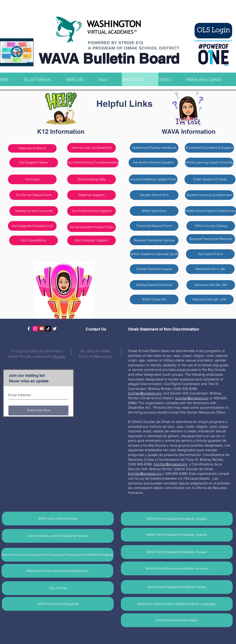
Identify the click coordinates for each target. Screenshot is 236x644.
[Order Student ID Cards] (210, 179)
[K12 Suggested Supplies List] (32, 226)
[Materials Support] (92, 195)
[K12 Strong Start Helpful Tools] (92, 227)
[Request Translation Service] (154, 240)
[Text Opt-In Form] (210, 254)
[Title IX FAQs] (58, 588)
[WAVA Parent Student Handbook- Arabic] (177, 587)
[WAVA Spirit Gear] (154, 211)
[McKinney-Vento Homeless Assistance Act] (57, 571)
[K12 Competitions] (33, 240)
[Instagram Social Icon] (35, 329)
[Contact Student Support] (154, 269)
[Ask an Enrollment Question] (153, 163)
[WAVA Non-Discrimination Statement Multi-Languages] (177, 604)
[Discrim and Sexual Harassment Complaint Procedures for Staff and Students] (57, 555)
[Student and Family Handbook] (154, 148)
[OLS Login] (213, 31)
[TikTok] (48, 329)
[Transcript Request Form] (154, 226)
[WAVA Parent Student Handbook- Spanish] (177, 535)
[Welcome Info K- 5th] (210, 269)
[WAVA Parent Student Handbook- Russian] (177, 552)
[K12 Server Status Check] (34, 195)
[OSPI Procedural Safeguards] (58, 604)
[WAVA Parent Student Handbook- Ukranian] (177, 568)
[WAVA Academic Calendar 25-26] (154, 254)
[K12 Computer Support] (92, 240)
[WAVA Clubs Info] (154, 299)
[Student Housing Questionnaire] (209, 195)
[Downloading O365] (92, 179)
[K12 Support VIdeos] (34, 163)
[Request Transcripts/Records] (211, 239)
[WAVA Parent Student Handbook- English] (177, 519)
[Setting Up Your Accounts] (34, 211)
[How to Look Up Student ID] (92, 148)
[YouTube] (42, 329)
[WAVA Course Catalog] (211, 226)
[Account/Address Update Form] (153, 179)
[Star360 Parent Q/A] (154, 195)
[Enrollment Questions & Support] (209, 148)
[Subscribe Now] (38, 410)
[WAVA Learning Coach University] (209, 163)
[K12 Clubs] (32, 179)
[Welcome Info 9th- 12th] (209, 299)
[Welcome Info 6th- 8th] (211, 285)
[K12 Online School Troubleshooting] (93, 163)
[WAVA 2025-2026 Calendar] (58, 519)
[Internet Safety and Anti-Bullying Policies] (58, 536)
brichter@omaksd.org (170, 464)
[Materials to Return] (32, 148)
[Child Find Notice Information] (177, 620)
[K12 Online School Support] (92, 211)
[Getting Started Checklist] (154, 285)
